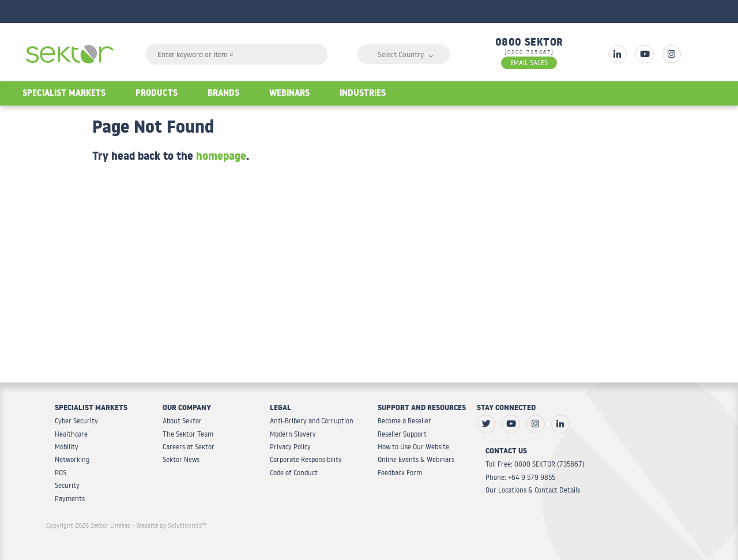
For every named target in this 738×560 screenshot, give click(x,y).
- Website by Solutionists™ (170, 525)
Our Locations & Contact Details (533, 490)
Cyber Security (76, 421)
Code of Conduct (294, 473)
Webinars (289, 94)
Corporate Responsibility (306, 459)
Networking (72, 459)
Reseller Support (402, 434)
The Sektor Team (188, 434)
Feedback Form (400, 473)
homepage (221, 158)
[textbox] (237, 54)
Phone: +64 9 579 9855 (520, 477)
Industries (363, 94)
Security (67, 485)
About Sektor (182, 421)
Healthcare (71, 434)
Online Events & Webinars (416, 459)
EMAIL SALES (529, 63)
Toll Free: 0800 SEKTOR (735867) (535, 464)
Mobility (67, 447)
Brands (223, 94)
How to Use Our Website (413, 447)
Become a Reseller (404, 421)
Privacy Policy (290, 447)
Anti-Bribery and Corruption (312, 421)
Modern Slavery (293, 434)
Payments (70, 499)
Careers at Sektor (189, 447)
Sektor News (181, 459)
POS (61, 473)
